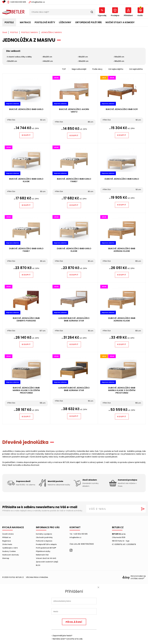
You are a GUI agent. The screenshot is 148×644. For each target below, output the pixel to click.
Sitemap (6, 558)
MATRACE (25, 22)
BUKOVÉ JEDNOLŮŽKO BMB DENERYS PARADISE (26, 319)
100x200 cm (119, 57)
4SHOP (141, 579)
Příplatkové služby (43, 551)
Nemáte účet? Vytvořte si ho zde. (68, 639)
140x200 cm (48, 61)
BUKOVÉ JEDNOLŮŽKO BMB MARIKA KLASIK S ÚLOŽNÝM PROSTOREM (26, 390)
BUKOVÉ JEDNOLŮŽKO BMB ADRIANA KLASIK (122, 250)
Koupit (26, 135)
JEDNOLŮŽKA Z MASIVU (51, 32)
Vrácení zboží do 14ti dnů (46, 558)
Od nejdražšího (136, 69)
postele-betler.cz (16, 577)
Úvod (5, 32)
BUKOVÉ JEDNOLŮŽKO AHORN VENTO (74, 110)
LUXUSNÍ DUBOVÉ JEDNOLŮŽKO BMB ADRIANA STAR (74, 389)
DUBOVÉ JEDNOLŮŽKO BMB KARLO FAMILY (26, 250)
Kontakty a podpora (44, 534)
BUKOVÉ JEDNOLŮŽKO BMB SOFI (122, 109)
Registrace (7, 541)
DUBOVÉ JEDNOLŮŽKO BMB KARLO (122, 179)
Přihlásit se (7, 537)
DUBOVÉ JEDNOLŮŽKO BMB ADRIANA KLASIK (122, 319)
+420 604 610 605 (18, 2)
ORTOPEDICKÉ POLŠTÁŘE (88, 22)
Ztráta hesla (7, 544)
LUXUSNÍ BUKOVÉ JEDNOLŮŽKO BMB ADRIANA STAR (74, 319)
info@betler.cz (38, 2)
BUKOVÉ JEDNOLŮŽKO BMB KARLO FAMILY (74, 180)
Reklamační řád (42, 555)
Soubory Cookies (9, 551)
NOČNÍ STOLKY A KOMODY (120, 22)
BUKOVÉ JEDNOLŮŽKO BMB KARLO (26, 109)
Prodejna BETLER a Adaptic (46, 544)
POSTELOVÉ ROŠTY (45, 22)
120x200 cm (12, 61)
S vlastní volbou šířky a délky (19, 57)
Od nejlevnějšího (116, 69)
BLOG (38, 565)
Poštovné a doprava (44, 541)
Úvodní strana (8, 534)
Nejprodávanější (79, 69)
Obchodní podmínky (44, 537)
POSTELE (9, 22)
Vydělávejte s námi (10, 548)
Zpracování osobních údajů (47, 562)
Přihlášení (74, 622)
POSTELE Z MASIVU (29, 32)
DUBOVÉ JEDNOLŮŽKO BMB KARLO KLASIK (74, 250)
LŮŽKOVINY (65, 22)
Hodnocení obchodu (11, 555)
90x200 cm (83, 57)
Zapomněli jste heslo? (62, 636)
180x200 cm (119, 61)
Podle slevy (97, 69)
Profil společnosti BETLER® (46, 548)
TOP (64, 69)
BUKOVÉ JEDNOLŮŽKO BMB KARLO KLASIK (26, 180)
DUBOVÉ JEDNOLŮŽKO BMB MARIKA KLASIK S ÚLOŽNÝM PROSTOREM (122, 390)
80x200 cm (47, 57)
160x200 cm (83, 61)
